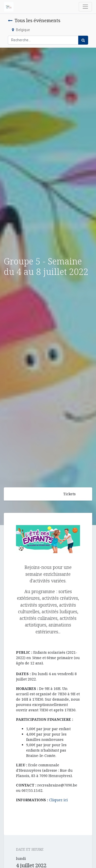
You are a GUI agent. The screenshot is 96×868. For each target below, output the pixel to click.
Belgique (21, 30)
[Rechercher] (83, 40)
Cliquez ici (58, 800)
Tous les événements (34, 20)
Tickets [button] (69, 494)
